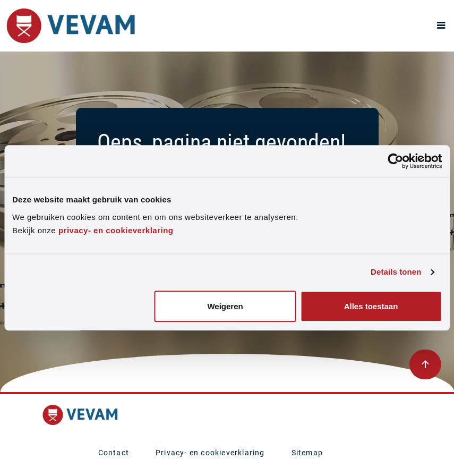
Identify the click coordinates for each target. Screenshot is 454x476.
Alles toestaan (371, 306)
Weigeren (225, 306)
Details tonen (396, 272)
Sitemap (307, 453)
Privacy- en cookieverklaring (210, 453)
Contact (114, 453)
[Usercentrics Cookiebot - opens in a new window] (395, 161)
